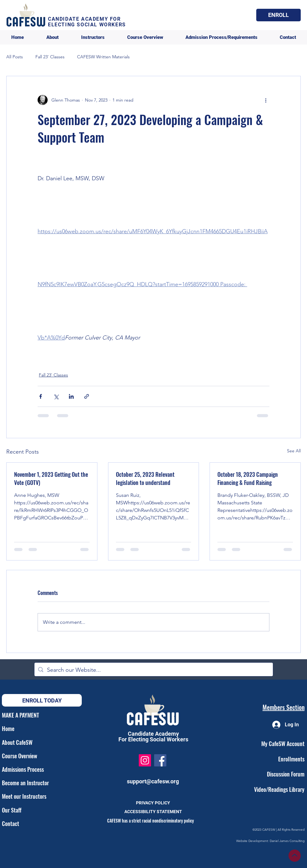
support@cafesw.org (153, 781)
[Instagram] (145, 760)
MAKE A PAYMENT (21, 715)
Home (8, 729)
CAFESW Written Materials (103, 57)
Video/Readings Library (279, 789)
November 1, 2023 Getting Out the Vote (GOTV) (51, 478)
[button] (278, 15)
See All (294, 451)
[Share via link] (87, 396)
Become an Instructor (25, 783)
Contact (10, 823)
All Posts (15, 57)
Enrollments (291, 759)
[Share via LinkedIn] (71, 396)
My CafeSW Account (283, 744)
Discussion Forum (286, 774)
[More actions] (266, 100)
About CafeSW (17, 742)
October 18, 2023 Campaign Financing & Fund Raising (248, 478)
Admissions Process (23, 769)
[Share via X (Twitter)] (56, 396)
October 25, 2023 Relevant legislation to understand (145, 478)
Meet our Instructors (24, 796)
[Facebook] (160, 760)
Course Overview (20, 756)
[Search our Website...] (153, 670)
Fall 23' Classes (50, 57)
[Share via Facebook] (41, 396)
